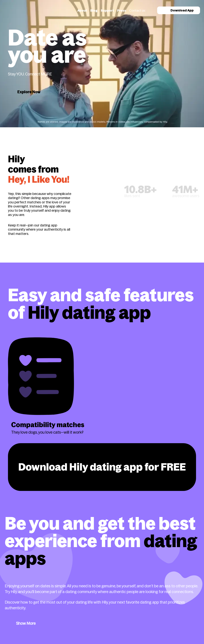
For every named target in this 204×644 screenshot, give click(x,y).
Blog (94, 11)
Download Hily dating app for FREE (102, 467)
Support (107, 11)
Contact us (137, 11)
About (82, 11)
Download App (179, 10)
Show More (26, 623)
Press (122, 11)
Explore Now (29, 92)
